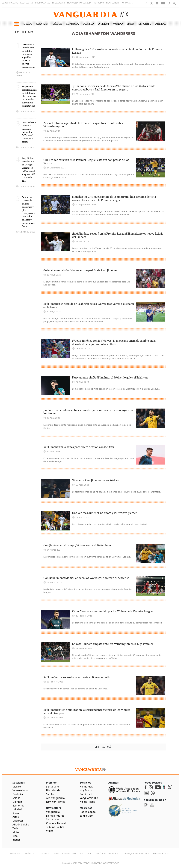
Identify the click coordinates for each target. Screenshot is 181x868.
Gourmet (42, 24)
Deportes (145, 24)
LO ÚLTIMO (24, 32)
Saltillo (88, 24)
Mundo (118, 24)
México (57, 24)
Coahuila (72, 24)
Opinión (103, 24)
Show (131, 24)
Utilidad (161, 24)
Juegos (27, 24)
